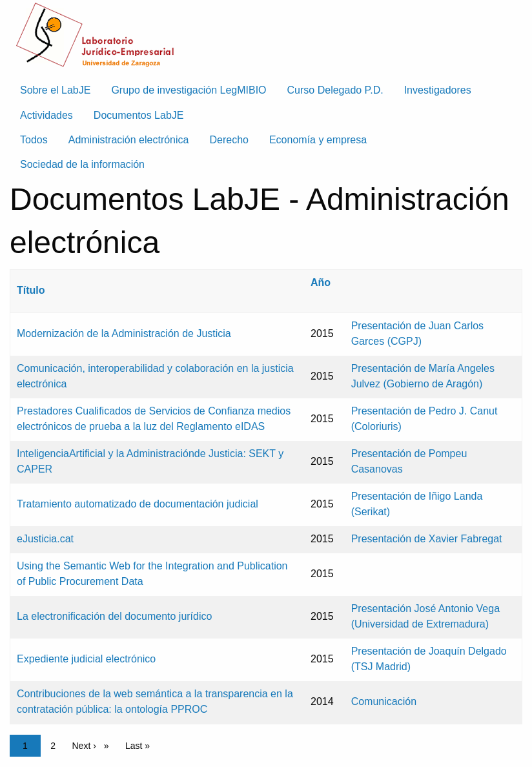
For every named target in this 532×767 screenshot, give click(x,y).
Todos (34, 140)
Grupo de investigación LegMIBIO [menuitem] (189, 90)
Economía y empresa (318, 140)
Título (31, 290)
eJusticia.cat (45, 539)
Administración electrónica (129, 140)
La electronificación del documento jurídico (114, 616)
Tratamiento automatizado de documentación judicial (138, 504)
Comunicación (384, 701)
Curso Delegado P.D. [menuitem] (335, 90)
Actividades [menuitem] (46, 115)
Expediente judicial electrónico (86, 659)
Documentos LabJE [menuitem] (139, 115)
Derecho (229, 140)
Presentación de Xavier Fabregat (427, 539)
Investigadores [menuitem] (438, 90)
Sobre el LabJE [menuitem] (55, 90)
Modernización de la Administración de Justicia (124, 333)
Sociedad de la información (82, 164)
